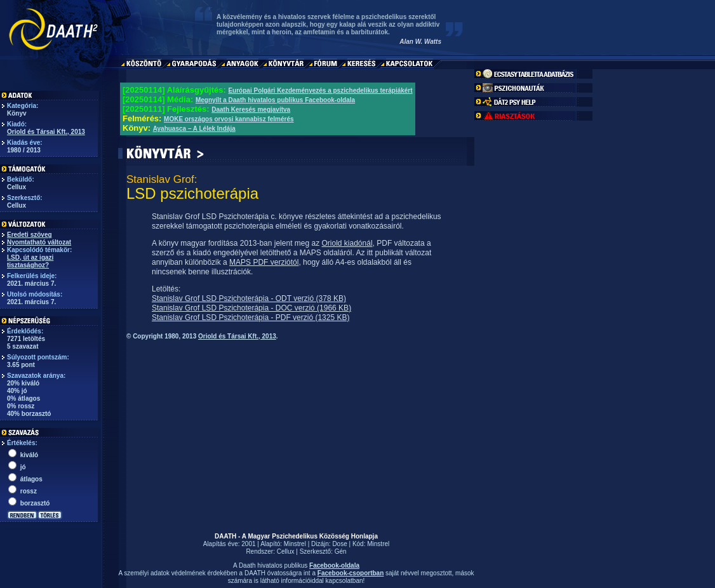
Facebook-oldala (334, 565)
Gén (341, 551)
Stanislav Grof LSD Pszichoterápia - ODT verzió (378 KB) (249, 298)
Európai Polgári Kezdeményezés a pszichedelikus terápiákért (320, 90)
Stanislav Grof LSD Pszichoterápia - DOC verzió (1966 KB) (251, 308)
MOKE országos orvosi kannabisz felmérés (229, 119)
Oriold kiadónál (347, 243)
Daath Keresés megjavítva (251, 110)
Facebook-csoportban (351, 573)
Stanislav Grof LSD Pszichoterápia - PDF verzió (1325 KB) (251, 317)
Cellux (286, 551)
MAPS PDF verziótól (264, 262)
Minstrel (295, 544)
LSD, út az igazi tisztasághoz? (30, 261)
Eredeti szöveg (30, 235)
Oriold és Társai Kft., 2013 (46, 132)
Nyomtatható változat (39, 242)
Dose (339, 544)
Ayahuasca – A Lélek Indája (194, 129)
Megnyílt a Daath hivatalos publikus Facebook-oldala (275, 100)
